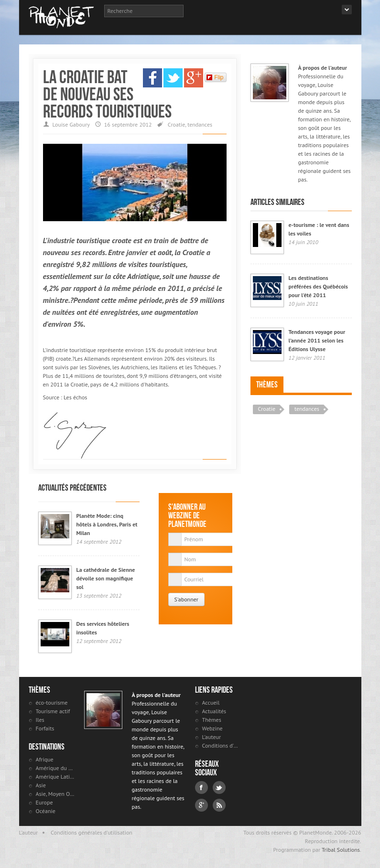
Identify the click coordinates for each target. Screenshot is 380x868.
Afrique (45, 759)
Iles (40, 720)
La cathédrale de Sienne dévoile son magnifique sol (106, 578)
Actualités (214, 711)
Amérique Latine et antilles (55, 777)
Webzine (212, 728)
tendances (200, 124)
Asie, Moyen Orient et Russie (55, 794)
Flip (215, 77)
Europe (44, 802)
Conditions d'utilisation (222, 745)
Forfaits (45, 728)
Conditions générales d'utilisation (92, 832)
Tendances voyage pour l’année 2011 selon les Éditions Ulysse (317, 340)
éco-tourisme (52, 702)
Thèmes (267, 385)
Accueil (211, 702)
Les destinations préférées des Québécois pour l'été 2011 (318, 286)
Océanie (46, 811)
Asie (41, 785)
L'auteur (212, 737)
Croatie (177, 124)
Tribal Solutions (341, 850)
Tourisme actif (53, 711)
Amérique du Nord (55, 768)
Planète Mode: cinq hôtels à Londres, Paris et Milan (107, 524)
